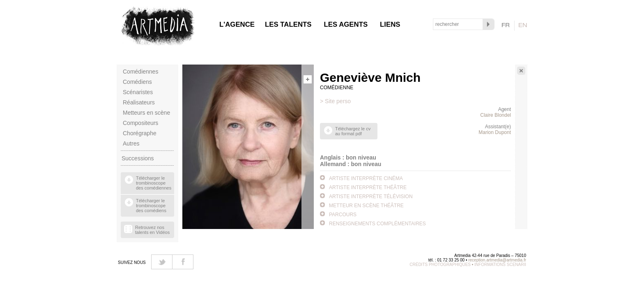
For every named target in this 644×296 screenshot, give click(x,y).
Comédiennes (140, 72)
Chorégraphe (140, 133)
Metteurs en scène (146, 113)
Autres (131, 143)
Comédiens (137, 82)
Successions (138, 158)
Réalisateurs (139, 102)
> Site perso (335, 101)
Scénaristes (138, 92)
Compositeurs (140, 123)
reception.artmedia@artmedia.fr (497, 260)
